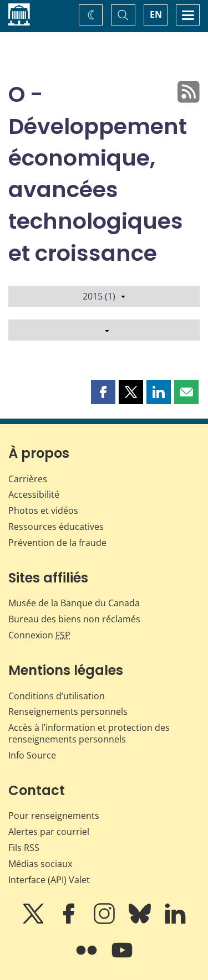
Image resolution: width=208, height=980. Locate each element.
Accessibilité (34, 494)
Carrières (28, 479)
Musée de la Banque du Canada (74, 603)
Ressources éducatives (56, 527)
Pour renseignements (54, 816)
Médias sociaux (40, 864)
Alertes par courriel (49, 832)
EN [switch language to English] (156, 14)
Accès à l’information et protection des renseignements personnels (89, 733)
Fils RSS (24, 848)
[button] (103, 392)
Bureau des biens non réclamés (74, 619)
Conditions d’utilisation (57, 696)
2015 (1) (104, 296)
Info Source (32, 755)
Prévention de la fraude (57, 543)
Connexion (39, 635)
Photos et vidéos (43, 510)
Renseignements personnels (68, 711)
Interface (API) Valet (49, 880)
